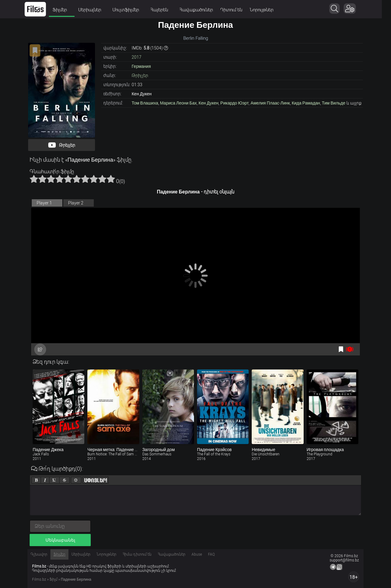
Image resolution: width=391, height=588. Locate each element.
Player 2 (76, 203)
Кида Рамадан (306, 103)
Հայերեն (166, 10)
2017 (137, 57)
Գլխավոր (39, 554)
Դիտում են (236, 10)
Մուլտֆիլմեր (132, 10)
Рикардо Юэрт (234, 103)
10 (111, 179)
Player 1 (44, 203)
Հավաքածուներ (201, 10)
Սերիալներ (96, 10)
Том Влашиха (145, 103)
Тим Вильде (334, 103)
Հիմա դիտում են (137, 554)
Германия (141, 66)
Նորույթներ (266, 10)
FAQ (211, 554)
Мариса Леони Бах (178, 103)
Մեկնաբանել (60, 540)
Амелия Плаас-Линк (270, 103)
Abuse (197, 554)
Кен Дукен (208, 103)
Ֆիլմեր (66, 10)
